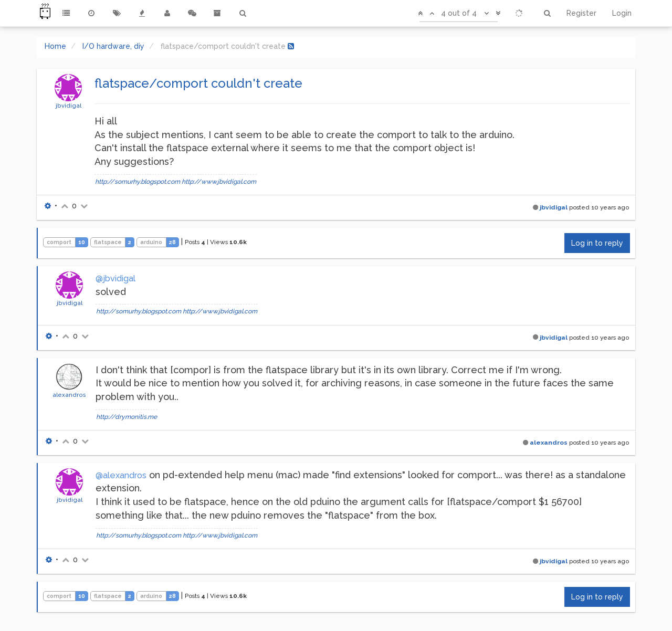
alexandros (69, 395)
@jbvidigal (115, 278)
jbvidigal (69, 106)
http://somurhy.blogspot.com (138, 182)
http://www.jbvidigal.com (219, 182)
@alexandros (121, 475)
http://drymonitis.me (127, 417)
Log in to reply (597, 243)
